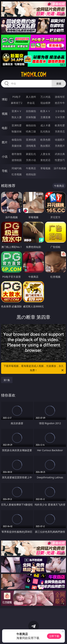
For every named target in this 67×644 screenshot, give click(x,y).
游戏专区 (60, 97)
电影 (5, 128)
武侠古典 (60, 154)
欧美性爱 (60, 125)
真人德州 (31, 97)
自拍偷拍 (31, 111)
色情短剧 (31, 174)
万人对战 (45, 97)
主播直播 (45, 117)
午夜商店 (31, 168)
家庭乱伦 (31, 154)
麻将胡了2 (17, 103)
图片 (5, 142)
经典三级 (31, 131)
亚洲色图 (31, 140)
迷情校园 (17, 160)
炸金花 (31, 103)
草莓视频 (45, 168)
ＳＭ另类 (60, 117)
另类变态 (60, 131)
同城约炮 (17, 168)
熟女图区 (45, 146)
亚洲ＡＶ (17, 111)
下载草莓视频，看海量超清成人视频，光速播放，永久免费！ (34, 368)
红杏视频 (17, 174)
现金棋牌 (45, 103)
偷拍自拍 (31, 125)
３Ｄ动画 (60, 111)
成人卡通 (45, 125)
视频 (5, 114)
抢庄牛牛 (60, 103)
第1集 (7, 380)
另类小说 (31, 160)
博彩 (5, 99)
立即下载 (54, 636)
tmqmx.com (34, 75)
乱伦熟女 (45, 131)
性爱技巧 (60, 160)
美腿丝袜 (17, 146)
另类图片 (60, 146)
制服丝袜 (17, 131)
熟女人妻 (17, 117)
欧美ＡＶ (45, 111)
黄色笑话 (45, 160)
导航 (5, 171)
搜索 (59, 84)
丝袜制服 (31, 117)
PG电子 (17, 97)
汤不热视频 (60, 168)
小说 (5, 157)
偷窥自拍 (17, 140)
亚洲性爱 (17, 125)
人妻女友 (45, 154)
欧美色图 (45, 140)
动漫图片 (60, 140)
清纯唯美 (31, 146)
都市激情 (17, 154)
